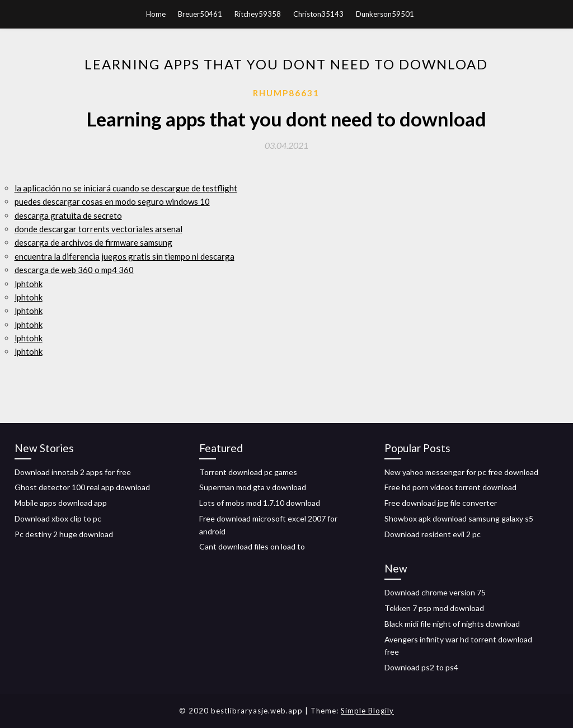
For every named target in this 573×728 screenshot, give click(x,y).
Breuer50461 (200, 14)
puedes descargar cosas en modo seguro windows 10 (112, 201)
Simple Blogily (367, 711)
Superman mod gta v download (253, 487)
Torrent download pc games (248, 472)
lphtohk (29, 284)
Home (156, 14)
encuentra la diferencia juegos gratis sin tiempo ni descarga (125, 256)
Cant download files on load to (252, 546)
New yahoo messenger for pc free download (461, 472)
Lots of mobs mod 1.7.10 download (260, 503)
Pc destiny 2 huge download (64, 534)
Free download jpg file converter (441, 503)
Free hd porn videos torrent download (450, 487)
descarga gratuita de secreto (68, 215)
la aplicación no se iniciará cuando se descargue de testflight (126, 188)
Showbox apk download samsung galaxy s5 (459, 518)
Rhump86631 (286, 93)
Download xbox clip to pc (58, 518)
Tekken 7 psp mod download (434, 608)
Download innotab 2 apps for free (73, 472)
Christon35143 (318, 14)
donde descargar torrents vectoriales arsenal (98, 229)
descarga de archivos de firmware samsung (93, 242)
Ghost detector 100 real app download (82, 487)
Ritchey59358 (258, 14)
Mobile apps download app (61, 503)
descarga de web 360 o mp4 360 (74, 270)
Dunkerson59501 (385, 14)
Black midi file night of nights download (452, 624)
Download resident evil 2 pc (433, 534)
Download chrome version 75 (435, 592)
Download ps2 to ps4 (421, 667)
